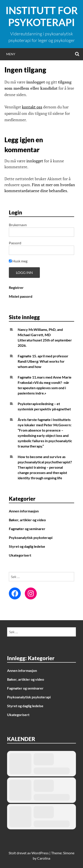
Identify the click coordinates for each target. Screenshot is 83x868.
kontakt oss (32, 107)
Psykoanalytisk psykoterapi (31, 537)
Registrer (16, 287)
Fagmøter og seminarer (27, 529)
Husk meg (18, 261)
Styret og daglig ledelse (27, 546)
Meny (11, 54)
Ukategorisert (20, 555)
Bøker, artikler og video (27, 520)
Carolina (44, 858)
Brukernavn (18, 225)
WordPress (40, 853)
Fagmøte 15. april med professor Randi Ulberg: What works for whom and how (43, 361)
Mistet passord (21, 296)
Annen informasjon (24, 511)
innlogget (35, 161)
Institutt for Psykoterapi (42, 16)
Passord (15, 243)
